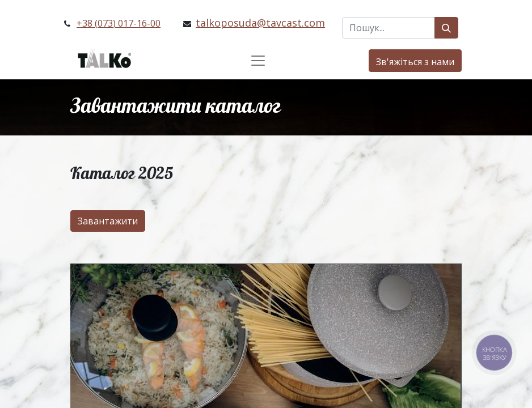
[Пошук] (446, 28)
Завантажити (108, 221)
